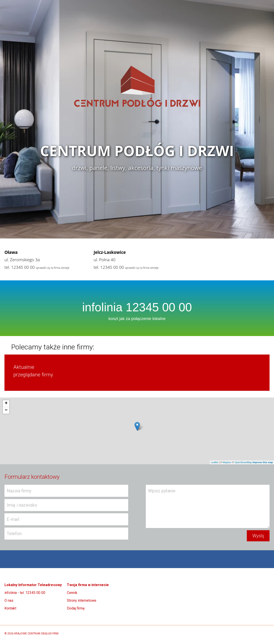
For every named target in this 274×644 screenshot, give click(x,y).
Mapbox (227, 462)
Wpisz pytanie (208, 506)
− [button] (6, 410)
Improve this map (263, 462)
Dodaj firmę (76, 608)
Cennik (72, 593)
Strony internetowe (82, 600)
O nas (9, 600)
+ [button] (6, 404)
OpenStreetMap (243, 462)
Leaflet (215, 462)
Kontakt (10, 608)
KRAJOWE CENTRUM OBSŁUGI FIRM (36, 634)
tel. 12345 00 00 (20, 267)
